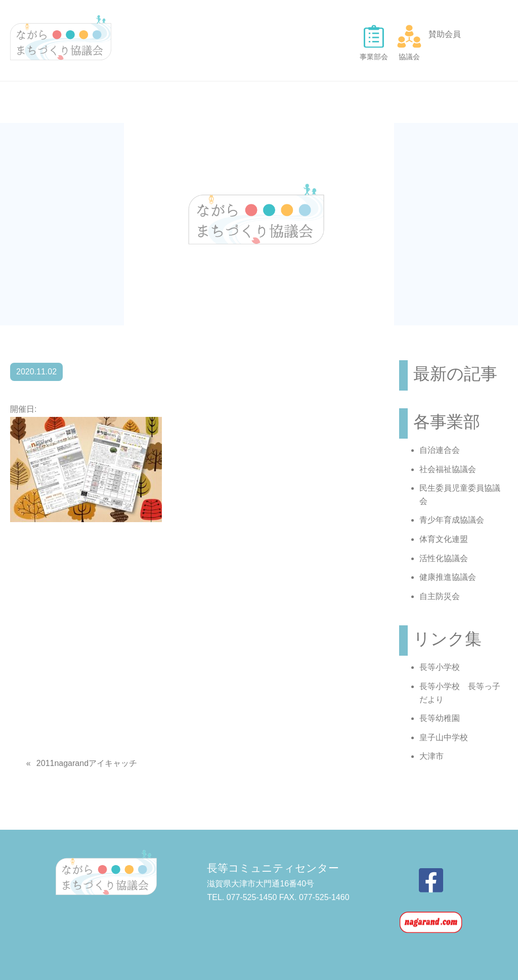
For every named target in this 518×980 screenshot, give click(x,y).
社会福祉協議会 (448, 469)
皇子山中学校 (444, 737)
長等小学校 (440, 667)
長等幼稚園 (440, 718)
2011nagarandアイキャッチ (87, 763)
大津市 (431, 756)
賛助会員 (445, 34)
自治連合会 (440, 450)
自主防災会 (440, 596)
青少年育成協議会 (452, 520)
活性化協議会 (444, 558)
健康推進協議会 (448, 577)
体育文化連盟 (444, 539)
